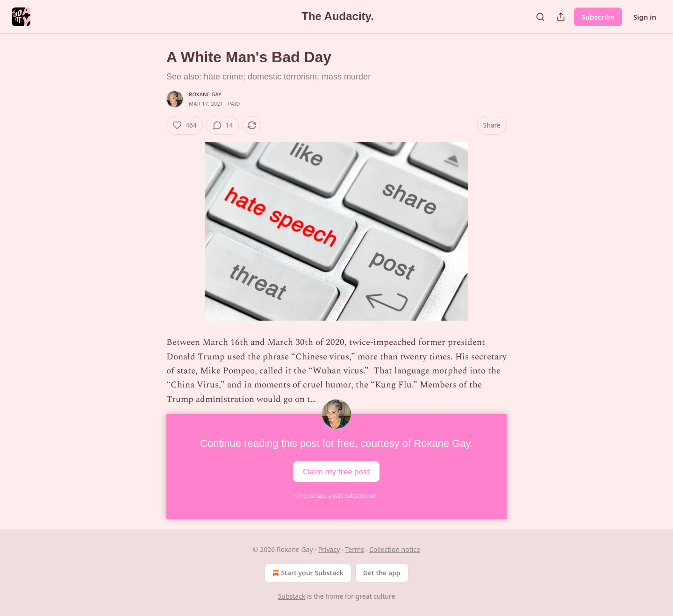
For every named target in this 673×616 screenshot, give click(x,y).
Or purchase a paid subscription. (337, 496)
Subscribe (598, 17)
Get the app (382, 573)
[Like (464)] (185, 125)
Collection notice (395, 549)
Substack (292, 596)
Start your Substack (307, 573)
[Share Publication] (561, 17)
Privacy (329, 549)
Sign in (645, 17)
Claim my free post (336, 472)
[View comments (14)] (223, 125)
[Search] (540, 17)
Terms (355, 549)
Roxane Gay (205, 94)
